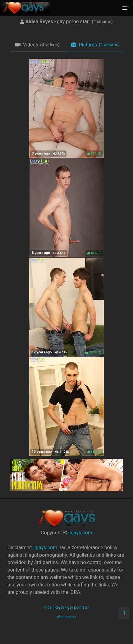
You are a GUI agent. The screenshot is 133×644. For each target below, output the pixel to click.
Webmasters (67, 617)
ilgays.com (80, 533)
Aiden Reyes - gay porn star (66, 607)
